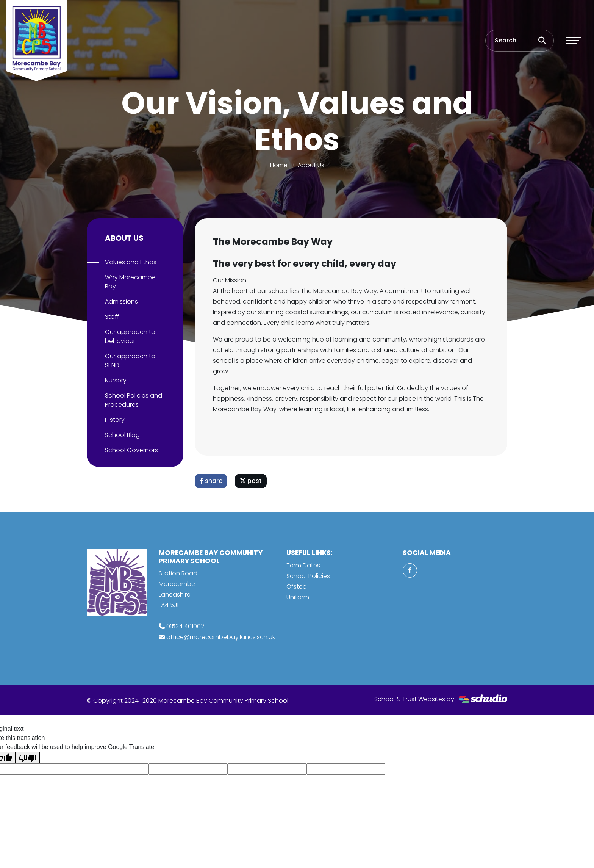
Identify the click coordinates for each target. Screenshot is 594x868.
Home (279, 165)
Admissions (121, 302)
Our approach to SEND (130, 361)
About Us (311, 165)
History (115, 420)
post (251, 481)
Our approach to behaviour (130, 336)
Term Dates (303, 565)
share (211, 481)
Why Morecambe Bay (130, 282)
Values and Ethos (131, 262)
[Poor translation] (28, 758)
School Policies (308, 576)
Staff (112, 317)
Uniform (298, 597)
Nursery (116, 380)
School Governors (131, 450)
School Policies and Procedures (134, 400)
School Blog (122, 435)
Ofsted (297, 587)
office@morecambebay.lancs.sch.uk (221, 637)
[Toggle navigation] (574, 41)
